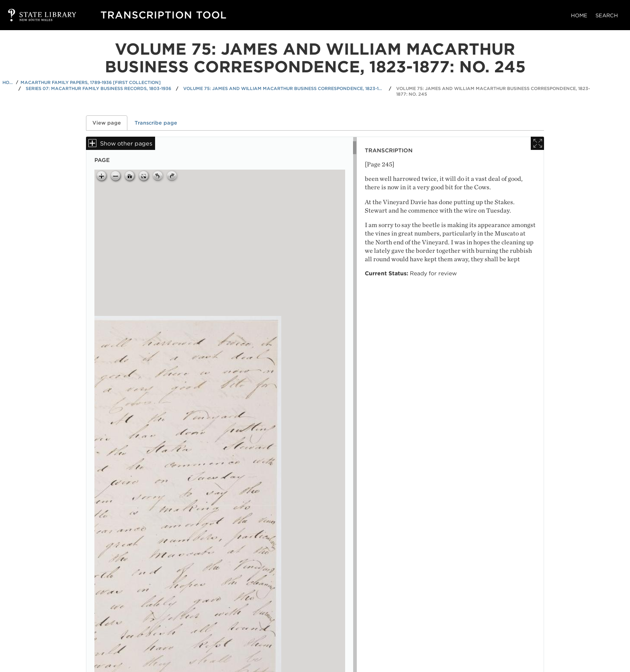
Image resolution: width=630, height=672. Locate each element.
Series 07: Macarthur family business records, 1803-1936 (98, 88)
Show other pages (126, 143)
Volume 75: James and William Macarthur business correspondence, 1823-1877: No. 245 (493, 91)
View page (110, 123)
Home (579, 15)
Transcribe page (156, 123)
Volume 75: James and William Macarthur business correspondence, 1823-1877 (284, 88)
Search (607, 15)
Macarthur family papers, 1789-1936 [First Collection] (91, 82)
